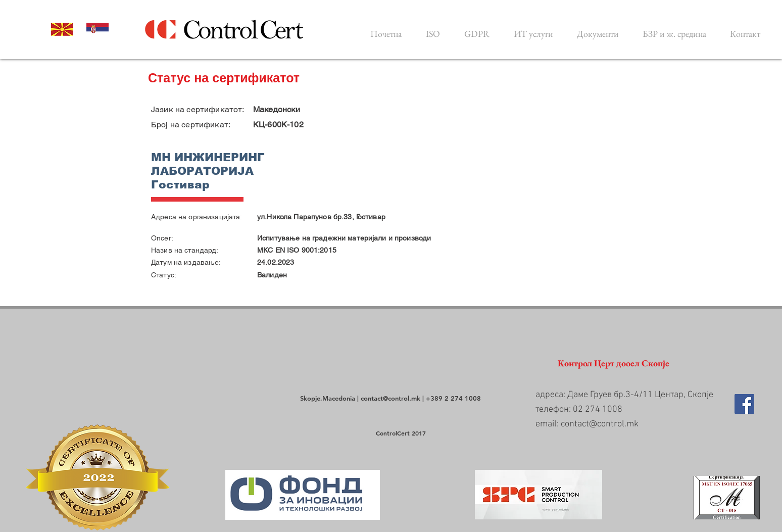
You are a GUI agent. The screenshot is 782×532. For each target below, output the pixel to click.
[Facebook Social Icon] (744, 404)
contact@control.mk (390, 398)
